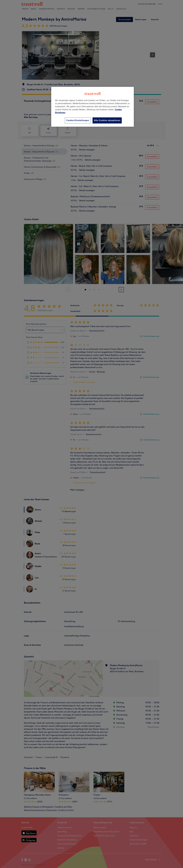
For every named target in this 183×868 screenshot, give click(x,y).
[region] (93, 107)
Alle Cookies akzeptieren (107, 120)
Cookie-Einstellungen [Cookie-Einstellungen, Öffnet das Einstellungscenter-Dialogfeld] (78, 120)
